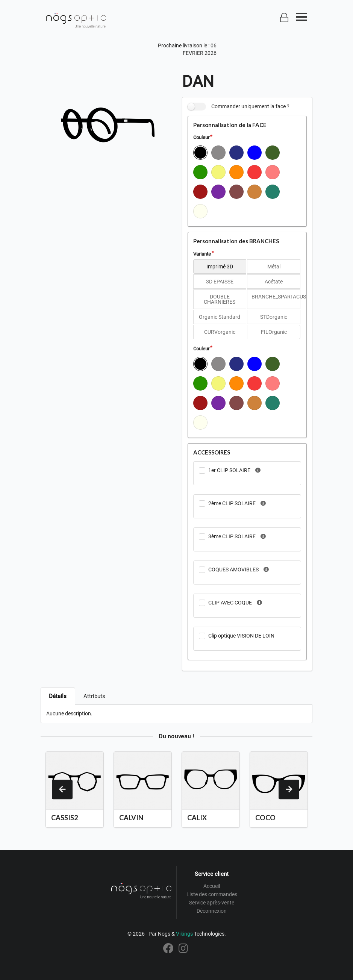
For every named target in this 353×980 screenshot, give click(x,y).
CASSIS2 (64, 818)
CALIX (197, 818)
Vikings (184, 934)
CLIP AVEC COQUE (230, 603)
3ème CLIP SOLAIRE (232, 536)
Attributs (94, 696)
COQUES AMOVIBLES (233, 570)
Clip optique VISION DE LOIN (241, 636)
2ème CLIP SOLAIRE (232, 503)
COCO (265, 818)
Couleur (201, 137)
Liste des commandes (212, 894)
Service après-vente (212, 903)
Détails (58, 696)
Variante (202, 254)
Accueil (212, 886)
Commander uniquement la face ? (250, 106)
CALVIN (131, 818)
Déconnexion (212, 911)
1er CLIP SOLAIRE (229, 470)
